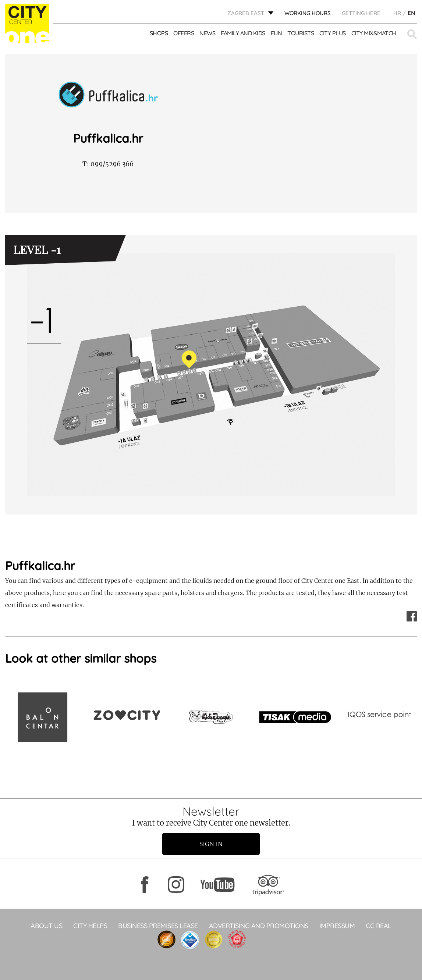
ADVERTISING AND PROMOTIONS (259, 926)
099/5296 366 (108, 164)
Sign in (211, 844)
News (207, 33)
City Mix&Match (374, 33)
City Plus (333, 33)
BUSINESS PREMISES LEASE (158, 926)
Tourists (301, 33)
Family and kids (243, 33)
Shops (159, 33)
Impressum (337, 926)
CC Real (379, 926)
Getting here (361, 13)
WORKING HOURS (308, 13)
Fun (276, 33)
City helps (90, 926)
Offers (184, 33)
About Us (46, 926)
